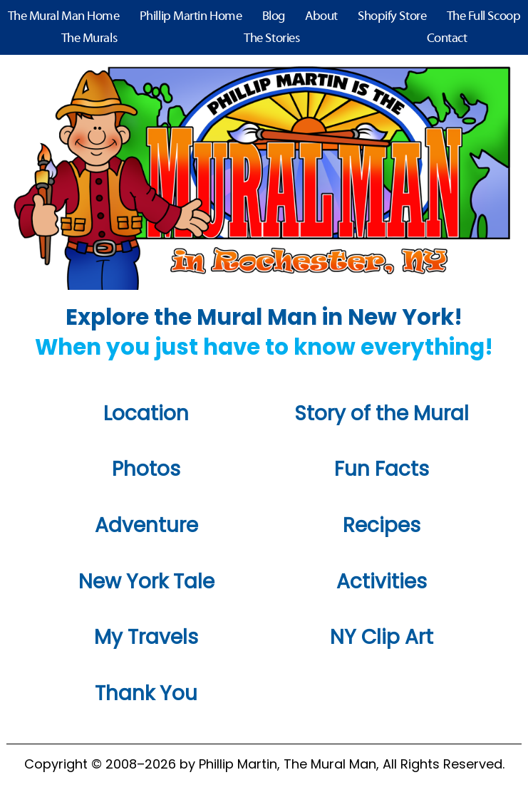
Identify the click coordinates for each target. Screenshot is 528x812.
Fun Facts (382, 469)
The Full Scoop (484, 17)
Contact (447, 39)
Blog (274, 17)
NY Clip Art (382, 637)
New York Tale (146, 582)
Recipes (382, 525)
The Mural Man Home (64, 17)
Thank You (146, 693)
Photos (146, 469)
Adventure (146, 525)
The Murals (89, 39)
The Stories (271, 39)
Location (146, 413)
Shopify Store (392, 17)
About (321, 17)
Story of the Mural (382, 413)
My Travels (146, 637)
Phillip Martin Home (191, 17)
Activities (382, 582)
